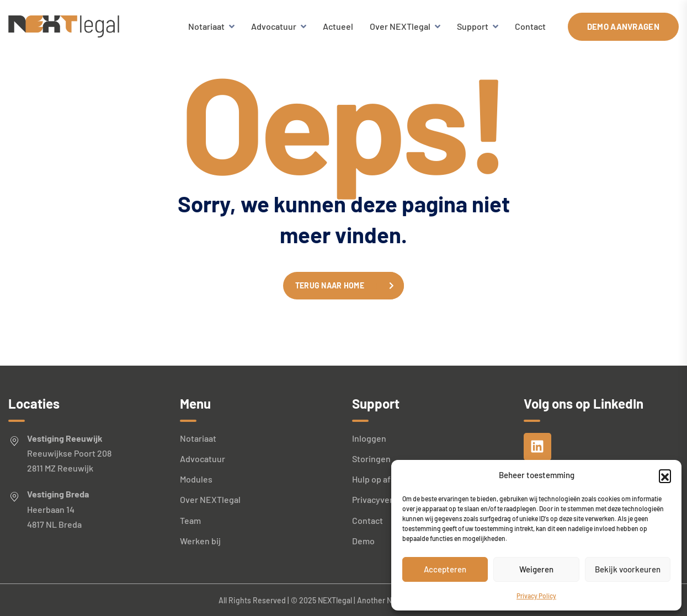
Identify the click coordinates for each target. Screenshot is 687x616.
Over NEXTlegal (400, 26)
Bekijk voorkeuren (628, 569)
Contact (530, 26)
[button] (665, 475)
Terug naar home (330, 285)
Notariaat (206, 26)
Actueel (338, 26)
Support (473, 26)
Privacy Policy (536, 596)
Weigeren (536, 569)
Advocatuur (274, 26)
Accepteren (445, 569)
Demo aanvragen (623, 26)
